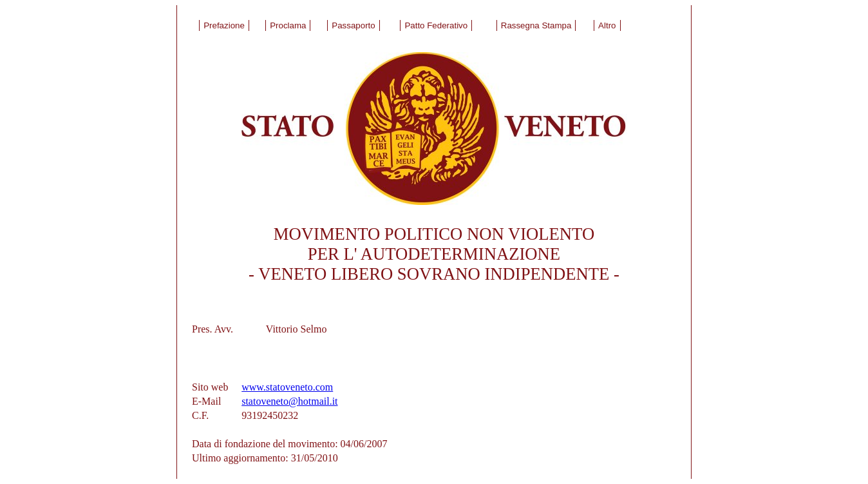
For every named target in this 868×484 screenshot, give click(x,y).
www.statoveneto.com (287, 387)
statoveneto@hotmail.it (289, 401)
